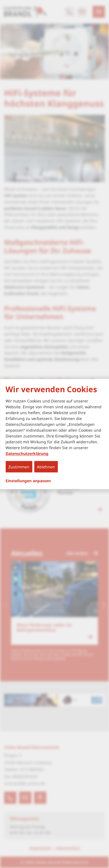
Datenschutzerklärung (27, 453)
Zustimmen (19, 467)
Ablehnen (46, 467)
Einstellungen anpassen (28, 481)
